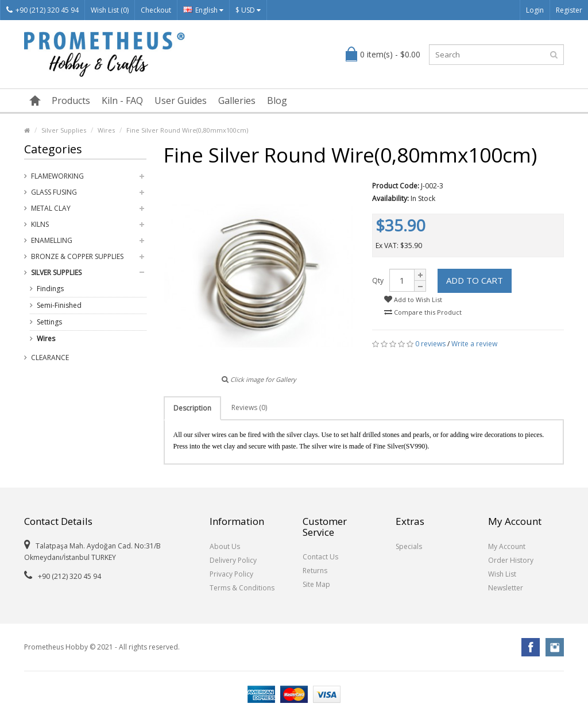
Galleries (237, 100)
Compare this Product (423, 312)
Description (192, 408)
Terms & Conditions (242, 588)
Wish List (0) (110, 10)
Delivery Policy (233, 560)
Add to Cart (475, 280)
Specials (409, 546)
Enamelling (52, 240)
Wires (106, 130)
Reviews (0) (249, 407)
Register (569, 10)
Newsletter (506, 588)
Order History (511, 560)
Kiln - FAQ (122, 100)
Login (535, 10)
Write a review (474, 344)
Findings (50, 289)
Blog (277, 100)
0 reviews (430, 344)
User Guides (181, 100)
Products (71, 100)
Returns (315, 571)
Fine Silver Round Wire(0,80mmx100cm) (187, 130)
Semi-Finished (59, 305)
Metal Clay (51, 208)
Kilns (40, 224)
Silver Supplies (64, 130)
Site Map (316, 584)
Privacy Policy (231, 574)
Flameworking (57, 176)
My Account (507, 546)
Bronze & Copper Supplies (77, 256)
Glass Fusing (54, 192)
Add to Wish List (413, 299)
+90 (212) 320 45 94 (42, 10)
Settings (49, 322)
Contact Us (320, 557)
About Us (225, 546)
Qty (378, 281)
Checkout (156, 10)
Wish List (502, 574)
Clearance (50, 357)
